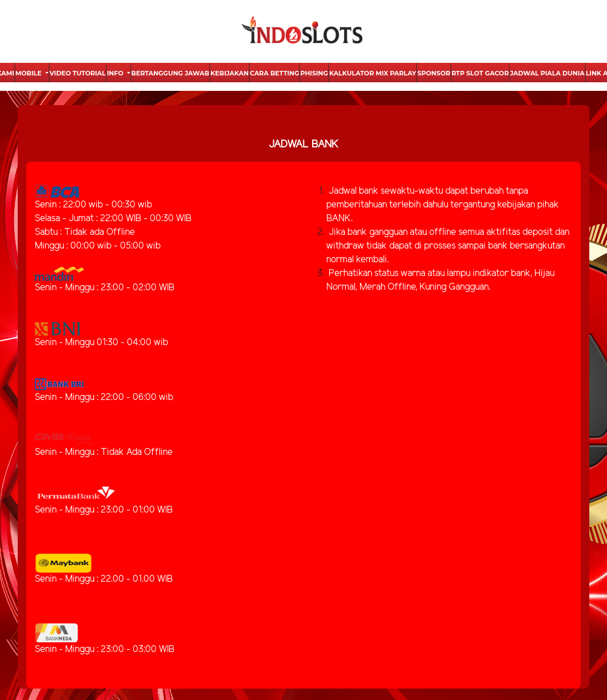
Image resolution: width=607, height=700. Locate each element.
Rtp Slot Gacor (480, 73)
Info (116, 73)
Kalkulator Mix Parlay (373, 73)
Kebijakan (229, 73)
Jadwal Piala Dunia (547, 73)
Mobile (29, 73)
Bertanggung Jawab (171, 73)
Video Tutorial (78, 73)
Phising (314, 73)
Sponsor (434, 73)
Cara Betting (274, 73)
